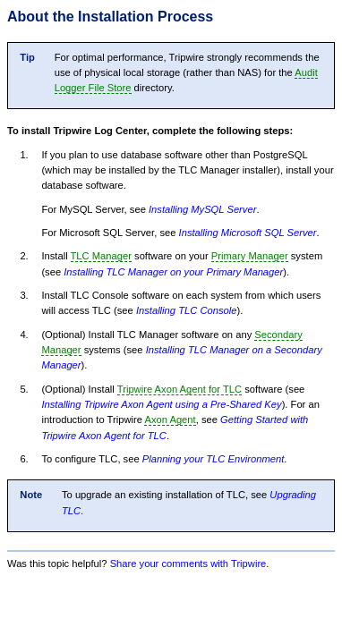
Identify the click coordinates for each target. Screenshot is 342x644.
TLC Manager (101, 256)
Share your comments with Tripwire (188, 563)
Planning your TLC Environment (214, 459)
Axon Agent (170, 419)
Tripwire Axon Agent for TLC (180, 389)
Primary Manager (250, 256)
